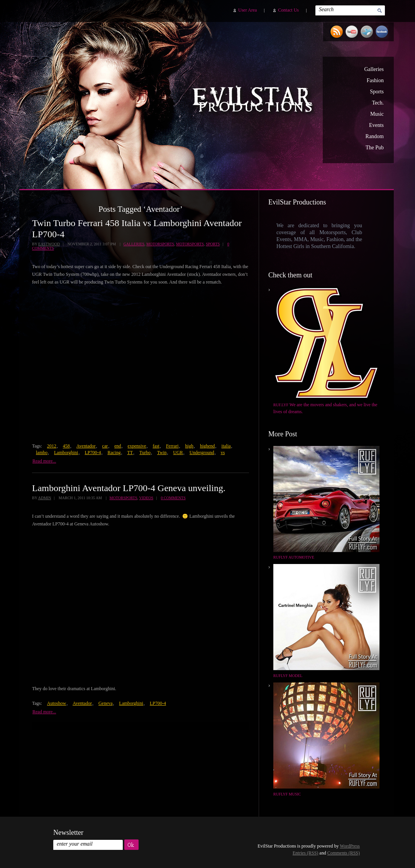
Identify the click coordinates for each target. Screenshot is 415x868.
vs (223, 453)
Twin (162, 453)
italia (226, 446)
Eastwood (49, 244)
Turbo (145, 453)
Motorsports (160, 244)
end (118, 446)
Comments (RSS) (344, 853)
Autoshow (57, 703)
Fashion (375, 80)
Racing (114, 453)
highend (207, 446)
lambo (42, 453)
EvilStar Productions (254, 101)
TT (130, 453)
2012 (52, 446)
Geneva (106, 703)
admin (44, 498)
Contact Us (288, 10)
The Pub (375, 148)
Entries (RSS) (305, 853)
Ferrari (172, 446)
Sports (377, 92)
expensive (137, 446)
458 (66, 446)
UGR (178, 453)
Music (377, 114)
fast (156, 446)
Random (375, 136)
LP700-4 (93, 453)
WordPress (350, 846)
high (189, 446)
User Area (247, 10)
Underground (202, 453)
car (105, 446)
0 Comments (173, 498)
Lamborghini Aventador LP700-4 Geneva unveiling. (129, 488)
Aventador (86, 446)
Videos (146, 498)
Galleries (374, 69)
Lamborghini (66, 453)
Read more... (44, 461)
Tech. (378, 103)
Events (376, 125)
